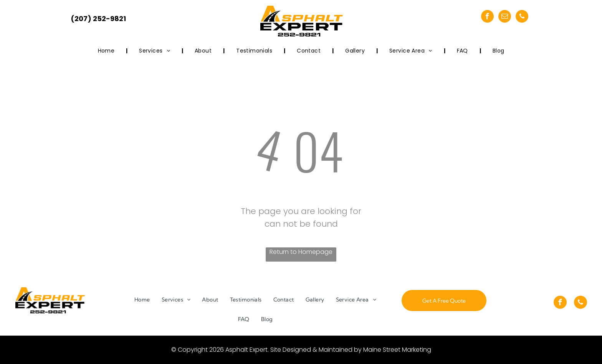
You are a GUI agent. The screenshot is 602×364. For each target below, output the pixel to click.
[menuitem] (107, 51)
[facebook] (487, 17)
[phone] (522, 17)
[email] (505, 17)
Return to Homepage (301, 252)
